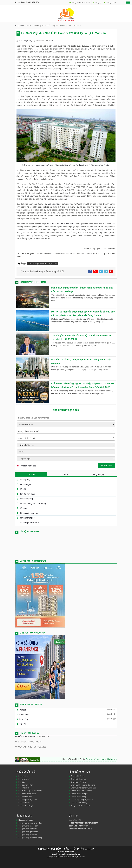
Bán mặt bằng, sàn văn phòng (33, 503)
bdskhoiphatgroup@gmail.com (83, 823)
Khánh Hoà (24, 715)
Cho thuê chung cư (78, 779)
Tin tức (27, 26)
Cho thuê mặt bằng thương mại (83, 788)
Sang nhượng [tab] (99, 474)
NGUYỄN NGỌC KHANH (25, 737)
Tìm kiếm (107, 466)
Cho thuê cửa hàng (78, 782)
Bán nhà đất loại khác (29, 513)
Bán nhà (23, 508)
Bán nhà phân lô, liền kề (30, 523)
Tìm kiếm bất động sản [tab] (66, 410)
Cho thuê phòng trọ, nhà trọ (82, 800)
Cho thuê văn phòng (79, 803)
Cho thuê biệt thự (78, 776)
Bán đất (23, 489)
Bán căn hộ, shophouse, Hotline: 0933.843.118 (110, 759)
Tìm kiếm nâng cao (28, 466)
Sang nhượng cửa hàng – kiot (30, 823)
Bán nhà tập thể (25, 803)
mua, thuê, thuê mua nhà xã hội (61, 224)
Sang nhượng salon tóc (28, 835)
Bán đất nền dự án (28, 494)
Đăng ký (97, 2)
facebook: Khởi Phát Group (80, 829)
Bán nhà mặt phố (27, 518)
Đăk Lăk (23, 710)
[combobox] (66, 431)
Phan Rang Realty (25, 41)
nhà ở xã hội (91, 49)
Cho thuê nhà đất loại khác (82, 791)
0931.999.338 (69, 852)
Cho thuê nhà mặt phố (80, 794)
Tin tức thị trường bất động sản (43, 264)
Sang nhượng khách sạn (28, 826)
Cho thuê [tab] (64, 474)
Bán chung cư (26, 484)
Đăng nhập (110, 2)
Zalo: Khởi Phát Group (78, 826)
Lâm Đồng (24, 719)
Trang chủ (19, 26)
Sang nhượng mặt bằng (28, 829)
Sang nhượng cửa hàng (80, 806)
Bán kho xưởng (26, 499)
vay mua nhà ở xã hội (78, 74)
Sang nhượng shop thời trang (30, 838)
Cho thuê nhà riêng (78, 797)
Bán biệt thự (25, 480)
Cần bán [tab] (31, 474)
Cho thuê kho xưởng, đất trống (83, 785)
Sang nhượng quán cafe (28, 832)
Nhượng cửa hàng (26, 820)
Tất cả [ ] (24, 724)
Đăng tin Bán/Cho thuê (80, 2)
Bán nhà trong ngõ (26, 806)
